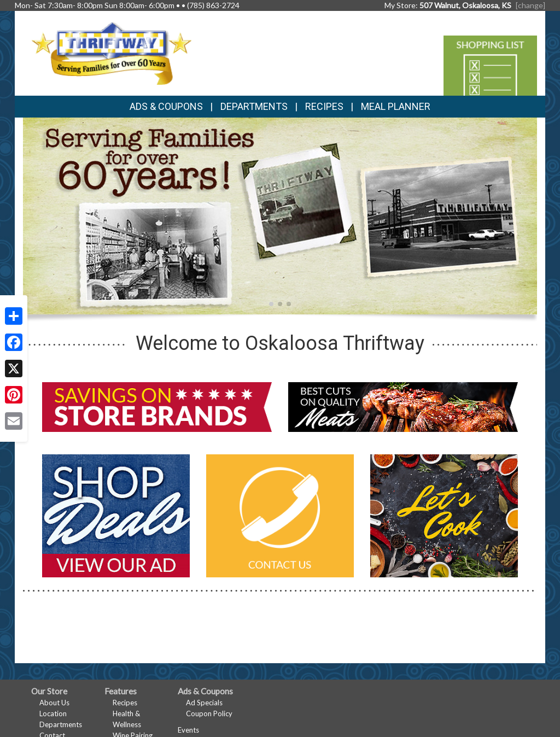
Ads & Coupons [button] (166, 106)
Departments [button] (254, 106)
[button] (271, 304)
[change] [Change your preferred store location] (530, 5)
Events (188, 730)
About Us (54, 703)
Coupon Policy (209, 713)
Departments (61, 724)
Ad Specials (204, 703)
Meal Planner (396, 106)
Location (53, 713)
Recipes (324, 106)
